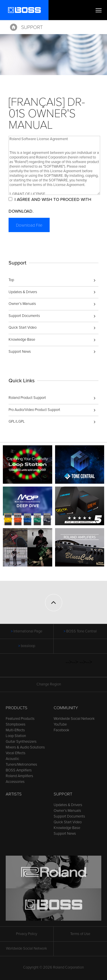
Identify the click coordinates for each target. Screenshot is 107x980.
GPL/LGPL (17, 422)
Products (17, 708)
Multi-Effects (15, 730)
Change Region (53, 684)
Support (32, 27)
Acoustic (12, 759)
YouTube (60, 724)
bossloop (28, 646)
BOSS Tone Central (81, 631)
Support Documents (24, 316)
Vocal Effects (16, 753)
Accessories (15, 782)
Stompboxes (16, 724)
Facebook (61, 730)
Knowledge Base (22, 340)
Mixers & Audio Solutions (25, 747)
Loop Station (16, 736)
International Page (28, 631)
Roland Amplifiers (19, 776)
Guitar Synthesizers (21, 742)
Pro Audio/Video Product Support (34, 410)
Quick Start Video (23, 328)
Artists (14, 794)
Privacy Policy (27, 934)
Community (66, 708)
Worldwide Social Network (74, 719)
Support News (20, 352)
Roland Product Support (27, 398)
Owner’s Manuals (22, 304)
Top (11, 280)
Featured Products (20, 719)
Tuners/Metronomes (21, 765)
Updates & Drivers (23, 292)
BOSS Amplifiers (19, 770)
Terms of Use (80, 934)
